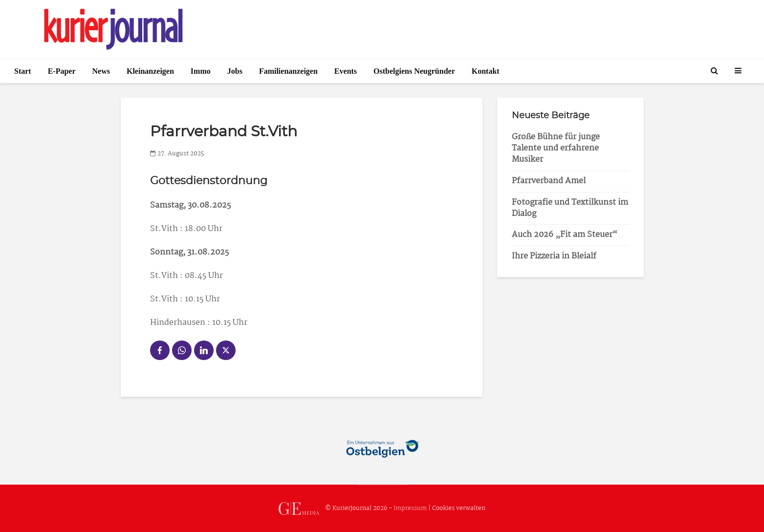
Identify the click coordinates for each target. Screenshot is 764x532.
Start (23, 71)
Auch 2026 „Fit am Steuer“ (565, 235)
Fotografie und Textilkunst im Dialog (570, 208)
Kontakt (486, 71)
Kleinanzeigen (150, 71)
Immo (201, 71)
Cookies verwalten (459, 508)
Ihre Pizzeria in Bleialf (554, 256)
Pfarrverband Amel (549, 181)
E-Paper (62, 71)
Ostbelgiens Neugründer (414, 71)
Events (346, 71)
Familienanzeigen (288, 71)
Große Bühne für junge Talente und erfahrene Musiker (556, 148)
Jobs (235, 71)
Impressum (410, 508)
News (101, 71)
